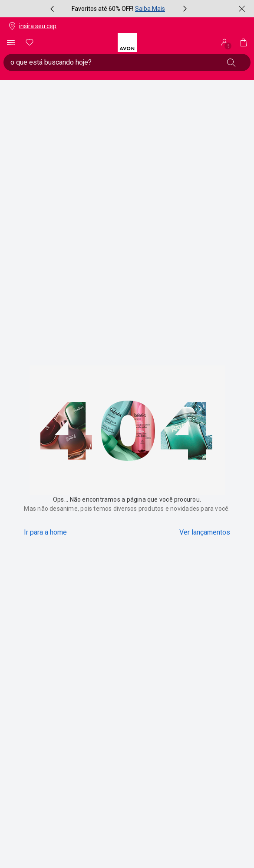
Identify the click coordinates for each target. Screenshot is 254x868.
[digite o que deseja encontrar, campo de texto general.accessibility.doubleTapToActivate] (113, 62)
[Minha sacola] (244, 42)
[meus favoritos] (30, 42)
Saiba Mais (150, 9)
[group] (119, 9)
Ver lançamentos (205, 532)
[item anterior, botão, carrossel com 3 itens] (52, 9)
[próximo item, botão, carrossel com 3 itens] (185, 9)
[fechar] (242, 9)
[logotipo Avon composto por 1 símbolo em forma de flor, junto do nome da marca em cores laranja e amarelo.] (127, 42)
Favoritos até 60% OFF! (102, 9)
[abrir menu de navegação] (10, 42)
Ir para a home (45, 532)
